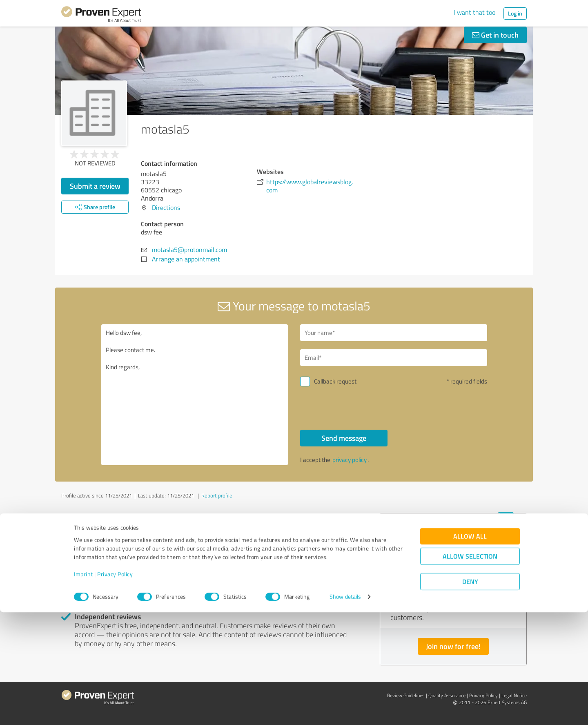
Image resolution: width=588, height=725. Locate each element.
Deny (470, 695)
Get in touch (495, 35)
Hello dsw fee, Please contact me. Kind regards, (195, 395)
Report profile (217, 495)
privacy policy (350, 460)
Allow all (470, 649)
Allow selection (470, 669)
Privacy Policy (115, 687)
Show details (345, 710)
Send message (344, 438)
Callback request (335, 381)
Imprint (84, 687)
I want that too (474, 12)
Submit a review (95, 186)
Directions (166, 207)
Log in (515, 13)
